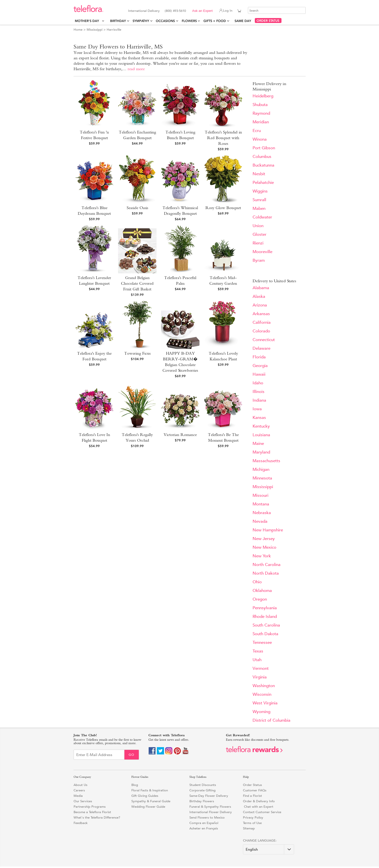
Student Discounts (203, 785)
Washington (264, 686)
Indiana (259, 400)
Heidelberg (263, 96)
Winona (260, 139)
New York (262, 556)
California (262, 322)
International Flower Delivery (211, 812)
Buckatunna (263, 165)
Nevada (260, 521)
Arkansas (261, 314)
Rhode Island (265, 617)
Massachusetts (266, 461)
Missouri (260, 495)
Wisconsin (262, 694)
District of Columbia (271, 720)
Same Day (244, 21)
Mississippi (95, 30)
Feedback (81, 823)
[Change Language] (269, 849)
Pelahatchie (263, 183)
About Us (80, 785)
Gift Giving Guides (145, 796)
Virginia (260, 677)
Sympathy (141, 21)
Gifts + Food (215, 21)
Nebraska (262, 513)
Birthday (118, 21)
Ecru (257, 131)
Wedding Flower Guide (148, 807)
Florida (259, 357)
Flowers (189, 21)
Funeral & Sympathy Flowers (210, 807)
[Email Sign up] (99, 755)
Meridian (261, 122)
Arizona (260, 305)
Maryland (261, 452)
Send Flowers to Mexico (207, 817)
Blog (135, 785)
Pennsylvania (265, 608)
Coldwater (262, 217)
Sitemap (249, 828)
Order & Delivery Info (259, 801)
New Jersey (264, 539)
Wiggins (260, 191)
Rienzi (258, 243)
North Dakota (266, 573)
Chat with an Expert (258, 807)
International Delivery (144, 11)
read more (136, 69)
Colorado (261, 331)
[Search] (277, 10)
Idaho (258, 383)
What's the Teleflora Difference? (97, 817)
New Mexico (264, 547)
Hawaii (259, 374)
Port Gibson (264, 148)
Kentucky (261, 426)
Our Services (83, 801)
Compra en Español (204, 823)
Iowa (257, 409)
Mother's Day (88, 21)
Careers (79, 790)
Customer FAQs (255, 790)
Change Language (259, 840)
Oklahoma (262, 591)
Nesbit (259, 174)
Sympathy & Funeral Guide (151, 801)
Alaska (259, 296)
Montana (261, 504)
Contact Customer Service (262, 812)
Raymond (261, 113)
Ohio (257, 582)
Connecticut (264, 340)
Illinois (259, 392)
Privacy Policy (253, 817)
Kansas (259, 418)
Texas (258, 651)
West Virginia (265, 703)
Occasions (165, 21)
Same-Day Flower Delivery (209, 796)
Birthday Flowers (202, 801)
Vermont (261, 668)
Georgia (260, 366)
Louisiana (261, 435)
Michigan (261, 469)
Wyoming (261, 712)
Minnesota (262, 478)
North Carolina (267, 565)
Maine (258, 444)
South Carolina (266, 625)
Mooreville (262, 252)
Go (131, 755)
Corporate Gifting (202, 790)
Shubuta (260, 105)
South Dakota (265, 634)
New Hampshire (268, 530)
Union (258, 226)
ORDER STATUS (268, 21)
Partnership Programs (90, 807)
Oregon (260, 599)
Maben (259, 208)
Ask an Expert (202, 11)
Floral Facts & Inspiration (150, 790)
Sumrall (259, 200)
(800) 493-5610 (175, 11)
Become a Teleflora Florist (92, 812)
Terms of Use (252, 823)
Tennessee (262, 642)
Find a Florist (252, 796)
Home (78, 30)
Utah (257, 660)
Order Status (252, 785)
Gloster (259, 234)
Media (78, 796)
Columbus (262, 157)
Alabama (261, 288)
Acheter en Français (204, 828)
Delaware (261, 348)
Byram (259, 260)
